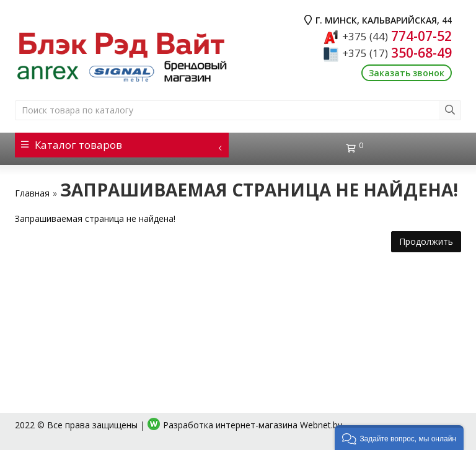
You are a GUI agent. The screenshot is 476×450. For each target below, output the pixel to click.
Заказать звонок (407, 73)
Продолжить (426, 241)
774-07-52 (397, 36)
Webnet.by (321, 425)
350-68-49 (397, 53)
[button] (399, 438)
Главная (32, 193)
